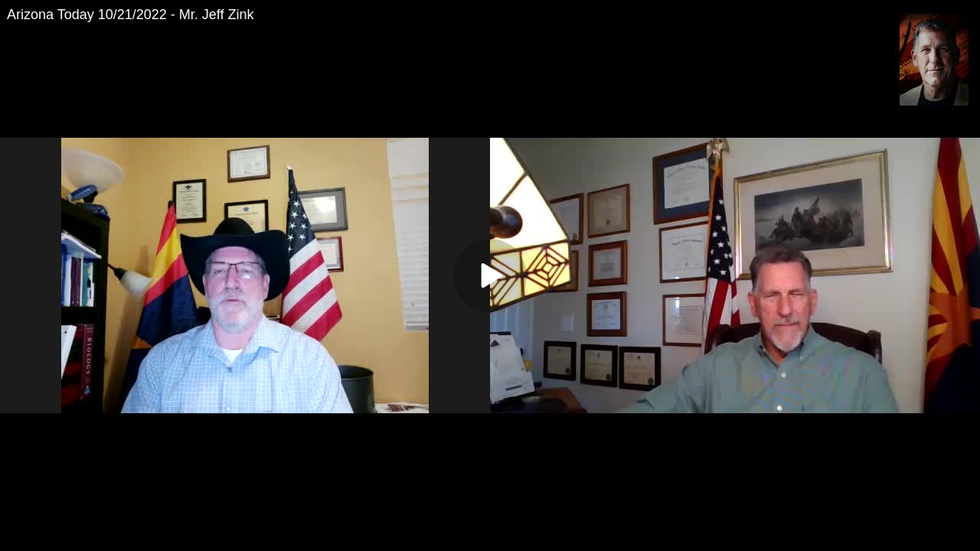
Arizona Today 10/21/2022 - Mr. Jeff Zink (131, 15)
